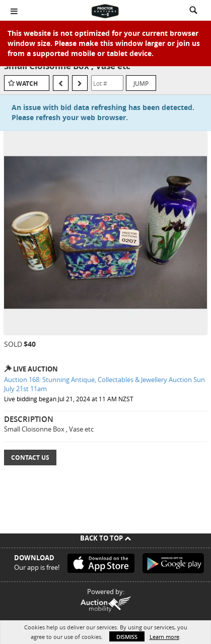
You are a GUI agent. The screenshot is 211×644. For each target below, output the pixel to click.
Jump (141, 83)
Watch (27, 84)
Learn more (164, 637)
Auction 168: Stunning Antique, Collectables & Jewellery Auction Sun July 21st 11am (104, 384)
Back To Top (105, 538)
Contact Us (30, 458)
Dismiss (127, 637)
